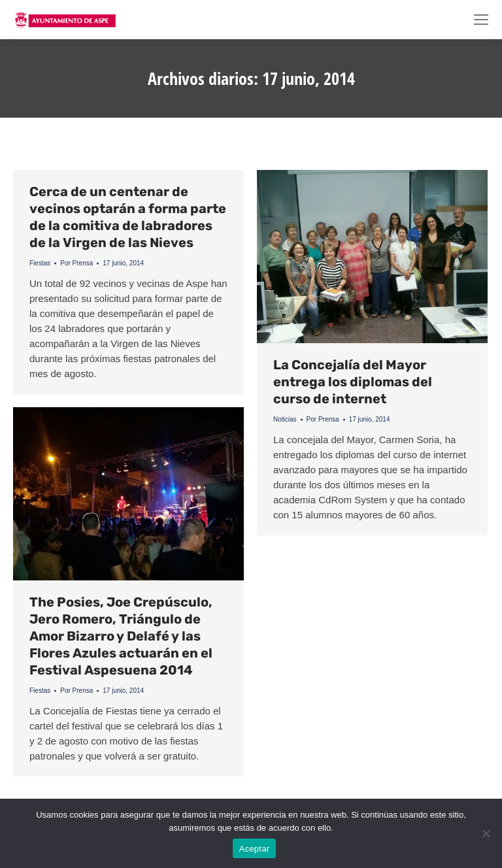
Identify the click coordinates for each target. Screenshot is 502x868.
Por (76, 263)
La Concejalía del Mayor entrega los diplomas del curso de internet (353, 382)
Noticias (285, 419)
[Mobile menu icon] (481, 20)
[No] (486, 833)
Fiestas (40, 263)
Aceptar (255, 849)
